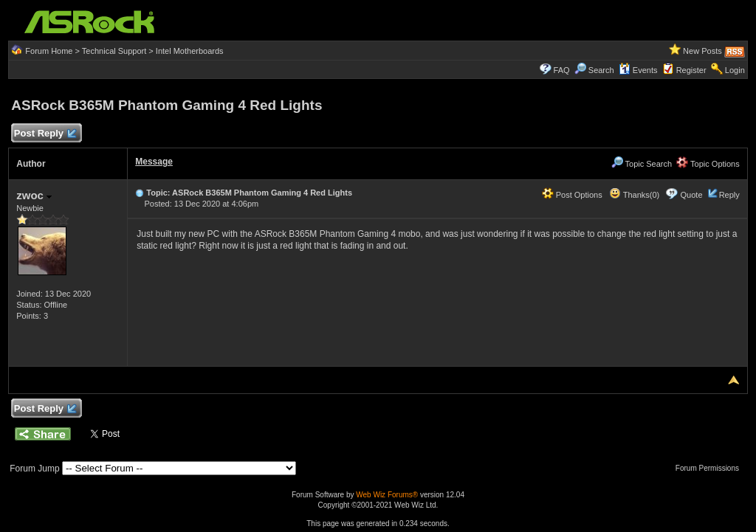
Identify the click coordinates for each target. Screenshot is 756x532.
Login (735, 70)
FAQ (562, 70)
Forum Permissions (711, 468)
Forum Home (49, 51)
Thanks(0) (634, 195)
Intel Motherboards (190, 51)
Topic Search (642, 164)
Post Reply (44, 134)
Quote (692, 195)
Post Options (572, 195)
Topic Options (708, 164)
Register (691, 70)
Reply (729, 195)
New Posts (702, 51)
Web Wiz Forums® (387, 495)
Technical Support (114, 51)
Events (638, 70)
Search (601, 70)
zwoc (34, 195)
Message (154, 162)
